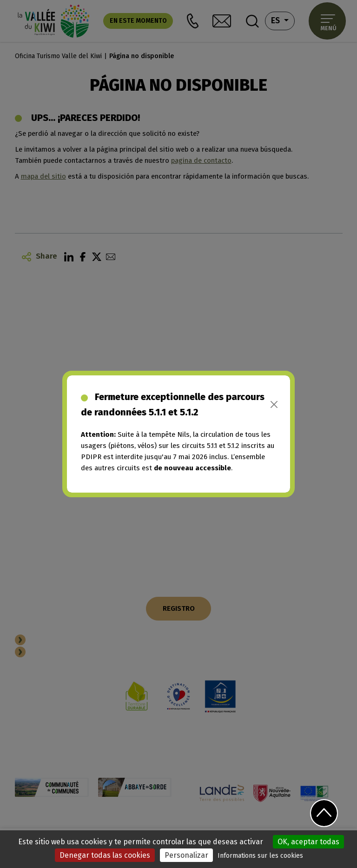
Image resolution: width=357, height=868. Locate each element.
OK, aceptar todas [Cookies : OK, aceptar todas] (308, 842)
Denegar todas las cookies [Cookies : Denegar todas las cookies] (105, 855)
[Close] (274, 404)
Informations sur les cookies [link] (260, 856)
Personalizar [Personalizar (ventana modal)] (186, 855)
